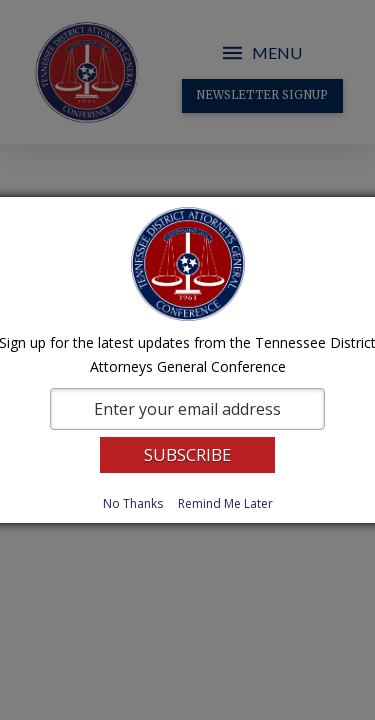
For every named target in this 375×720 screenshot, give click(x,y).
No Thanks (133, 503)
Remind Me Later (225, 503)
